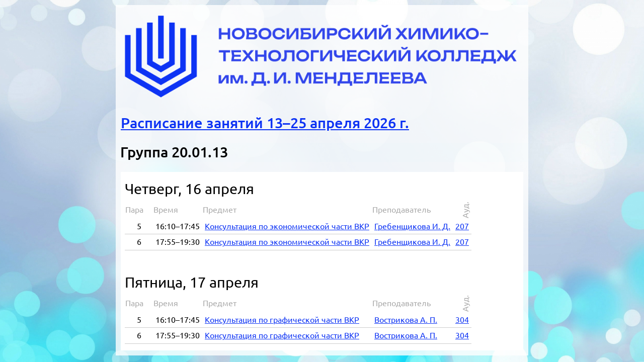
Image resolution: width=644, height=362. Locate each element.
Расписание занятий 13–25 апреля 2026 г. (265, 123)
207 (462, 226)
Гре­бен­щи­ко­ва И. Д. (412, 226)
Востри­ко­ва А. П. (406, 320)
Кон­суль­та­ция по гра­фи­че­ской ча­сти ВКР (282, 320)
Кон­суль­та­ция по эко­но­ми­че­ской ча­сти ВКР (287, 226)
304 (462, 320)
